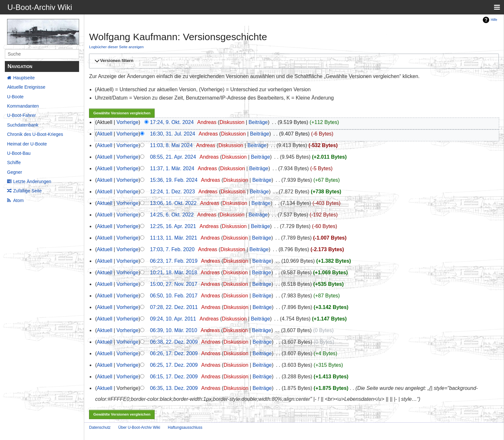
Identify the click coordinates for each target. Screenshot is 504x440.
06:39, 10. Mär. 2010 (174, 330)
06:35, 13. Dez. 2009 (174, 388)
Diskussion (232, 122)
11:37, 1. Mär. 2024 (172, 168)
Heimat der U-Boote (27, 144)
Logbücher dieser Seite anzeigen (116, 47)
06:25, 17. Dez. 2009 (174, 365)
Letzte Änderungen (32, 181)
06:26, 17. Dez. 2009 (174, 353)
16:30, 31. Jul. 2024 (173, 134)
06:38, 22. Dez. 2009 (174, 342)
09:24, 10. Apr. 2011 (173, 319)
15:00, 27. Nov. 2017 (174, 284)
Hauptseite (24, 78)
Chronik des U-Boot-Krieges (35, 134)
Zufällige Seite (27, 191)
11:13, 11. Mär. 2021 (174, 238)
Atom (18, 200)
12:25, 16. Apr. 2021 (173, 226)
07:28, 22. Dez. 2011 (174, 307)
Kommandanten (23, 106)
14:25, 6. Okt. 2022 (172, 215)
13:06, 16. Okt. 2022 (173, 203)
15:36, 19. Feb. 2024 (174, 180)
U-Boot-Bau (19, 153)
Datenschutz (100, 427)
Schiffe (14, 163)
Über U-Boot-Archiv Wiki (139, 427)
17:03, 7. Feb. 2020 (172, 249)
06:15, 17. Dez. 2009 (174, 377)
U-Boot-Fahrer (21, 115)
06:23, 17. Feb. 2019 (174, 261)
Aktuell (104, 134)
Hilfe (494, 20)
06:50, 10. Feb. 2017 (174, 296)
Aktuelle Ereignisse (26, 87)
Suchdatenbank (23, 125)
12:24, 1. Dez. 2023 (173, 192)
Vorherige (127, 122)
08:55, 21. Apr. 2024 (173, 157)
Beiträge (258, 122)
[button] (293, 61)
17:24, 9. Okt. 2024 (172, 122)
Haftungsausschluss (185, 427)
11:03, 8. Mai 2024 (171, 145)
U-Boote (15, 97)
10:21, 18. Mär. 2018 (174, 273)
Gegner (15, 172)
